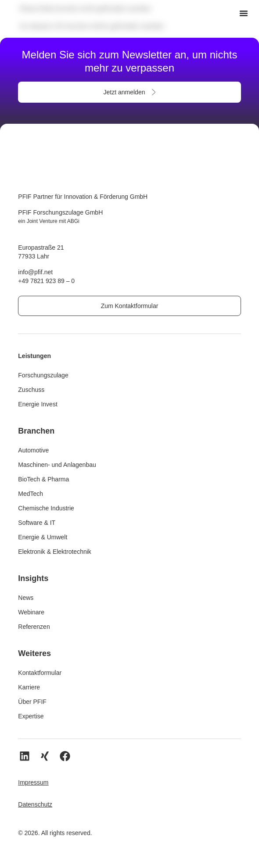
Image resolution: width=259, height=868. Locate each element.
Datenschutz (35, 804)
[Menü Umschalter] (244, 13)
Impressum (33, 782)
